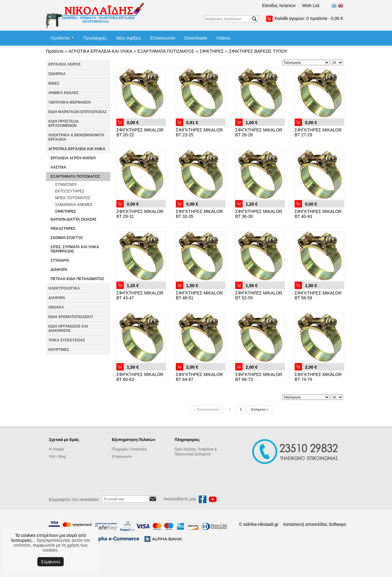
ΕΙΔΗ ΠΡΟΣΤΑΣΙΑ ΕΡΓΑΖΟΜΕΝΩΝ (64, 123)
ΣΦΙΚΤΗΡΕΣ (212, 51)
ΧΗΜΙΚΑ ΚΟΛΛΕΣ (64, 93)
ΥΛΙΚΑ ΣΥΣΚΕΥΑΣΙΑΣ (67, 340)
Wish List (311, 6)
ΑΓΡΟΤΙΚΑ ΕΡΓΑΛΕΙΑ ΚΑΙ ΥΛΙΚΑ (100, 51)
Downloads (196, 38)
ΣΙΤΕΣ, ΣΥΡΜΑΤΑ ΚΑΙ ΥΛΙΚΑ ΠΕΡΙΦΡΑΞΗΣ (75, 249)
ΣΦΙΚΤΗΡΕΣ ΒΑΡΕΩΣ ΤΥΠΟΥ (258, 51)
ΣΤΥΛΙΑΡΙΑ (60, 260)
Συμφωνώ (51, 562)
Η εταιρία (56, 449)
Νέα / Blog (57, 457)
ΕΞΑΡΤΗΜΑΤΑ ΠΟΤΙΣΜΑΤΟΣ (166, 51)
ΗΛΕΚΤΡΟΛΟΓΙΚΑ (64, 288)
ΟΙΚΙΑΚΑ (56, 307)
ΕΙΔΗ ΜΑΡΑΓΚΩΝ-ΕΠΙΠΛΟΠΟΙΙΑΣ (78, 112)
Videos (223, 38)
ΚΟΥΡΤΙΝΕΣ (59, 350)
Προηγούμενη (207, 409)
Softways (337, 524)
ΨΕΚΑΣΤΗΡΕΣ (63, 229)
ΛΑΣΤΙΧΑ (58, 167)
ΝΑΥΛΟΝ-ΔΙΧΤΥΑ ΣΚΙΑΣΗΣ (73, 219)
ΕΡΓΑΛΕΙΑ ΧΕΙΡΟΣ (65, 64)
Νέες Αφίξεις (129, 38)
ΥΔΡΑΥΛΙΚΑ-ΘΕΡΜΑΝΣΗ (70, 102)
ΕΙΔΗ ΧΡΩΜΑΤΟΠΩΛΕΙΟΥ (71, 317)
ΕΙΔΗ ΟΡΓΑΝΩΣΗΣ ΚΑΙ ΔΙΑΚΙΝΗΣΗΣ (68, 328)
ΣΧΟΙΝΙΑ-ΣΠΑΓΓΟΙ (66, 238)
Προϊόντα (60, 38)
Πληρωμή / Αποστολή (129, 449)
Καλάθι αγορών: (309, 18)
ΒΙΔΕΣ (54, 83)
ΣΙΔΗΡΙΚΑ (57, 74)
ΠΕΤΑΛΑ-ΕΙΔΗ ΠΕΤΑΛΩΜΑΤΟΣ (77, 279)
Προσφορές (95, 38)
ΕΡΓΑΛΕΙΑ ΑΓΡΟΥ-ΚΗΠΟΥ (73, 158)
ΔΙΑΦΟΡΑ (59, 270)
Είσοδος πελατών (279, 6)
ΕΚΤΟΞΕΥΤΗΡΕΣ (70, 191)
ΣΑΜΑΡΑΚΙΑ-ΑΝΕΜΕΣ (74, 205)
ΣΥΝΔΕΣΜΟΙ (66, 184)
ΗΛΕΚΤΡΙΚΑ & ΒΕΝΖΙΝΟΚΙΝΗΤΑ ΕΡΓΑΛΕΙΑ (76, 137)
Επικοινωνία (163, 38)
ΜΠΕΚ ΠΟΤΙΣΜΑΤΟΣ (73, 198)
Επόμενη (260, 409)
